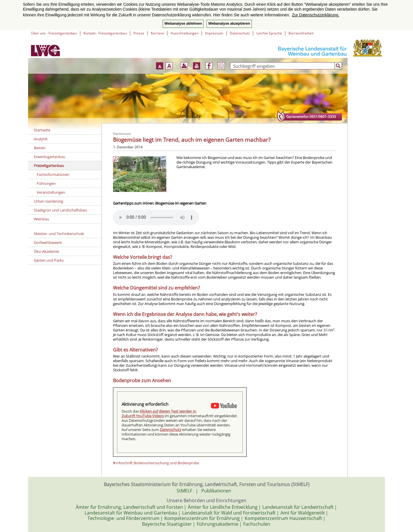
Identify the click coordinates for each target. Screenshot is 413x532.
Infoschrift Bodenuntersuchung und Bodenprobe (157, 463)
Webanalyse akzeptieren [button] (229, 24)
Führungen (46, 183)
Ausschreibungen (185, 33)
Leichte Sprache (269, 33)
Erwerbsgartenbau (50, 157)
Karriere (157, 33)
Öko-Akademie (46, 251)
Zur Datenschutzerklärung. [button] (316, 15)
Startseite (42, 130)
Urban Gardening (48, 201)
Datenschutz (240, 33)
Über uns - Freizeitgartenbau (54, 33)
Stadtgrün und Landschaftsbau (60, 210)
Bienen (40, 148)
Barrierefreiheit (301, 33)
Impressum (214, 33)
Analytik (41, 139)
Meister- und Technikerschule (59, 234)
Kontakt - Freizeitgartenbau (105, 33)
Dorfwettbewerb (48, 242)
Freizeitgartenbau (49, 166)
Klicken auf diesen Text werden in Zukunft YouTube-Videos (159, 413)
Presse (139, 33)
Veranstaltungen (51, 192)
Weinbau (41, 219)
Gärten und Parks (49, 260)
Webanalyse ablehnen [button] (183, 24)
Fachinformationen (53, 174)
